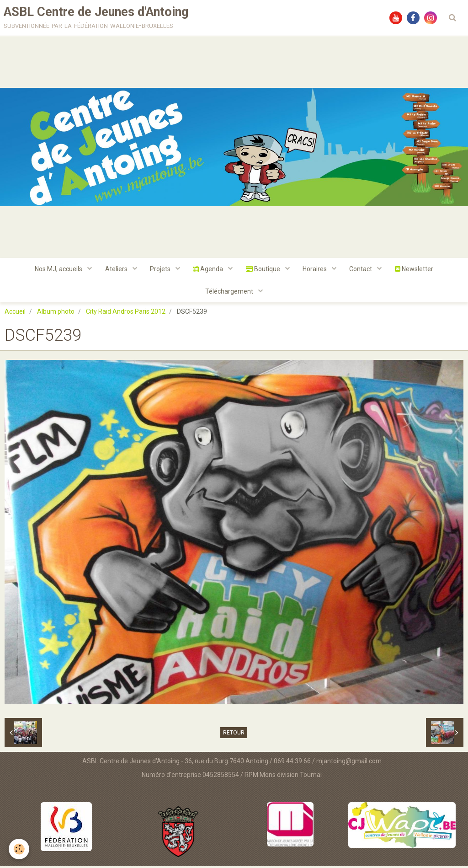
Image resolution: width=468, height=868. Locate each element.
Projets (160, 270)
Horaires (317, 270)
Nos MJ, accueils (57, 270)
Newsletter (417, 270)
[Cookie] (19, 849)
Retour (234, 735)
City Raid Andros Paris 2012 (126, 314)
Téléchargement (230, 293)
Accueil (15, 314)
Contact (364, 270)
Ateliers (115, 270)
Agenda (209, 270)
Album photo (56, 314)
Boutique (264, 270)
